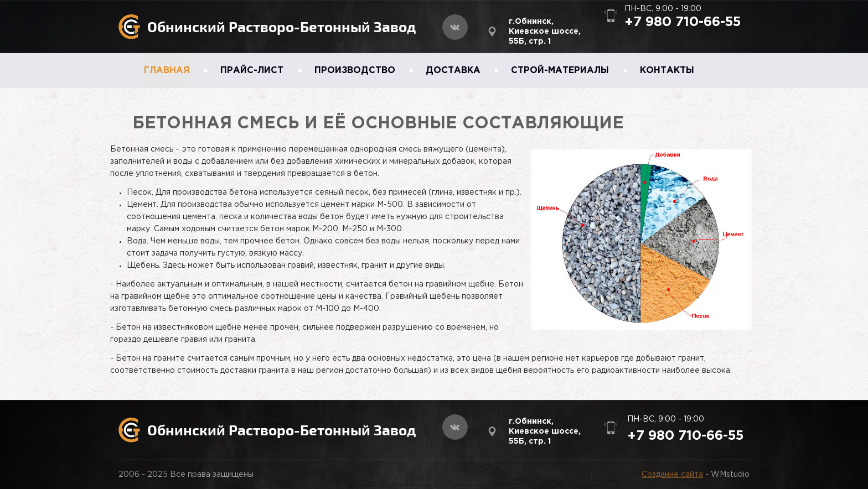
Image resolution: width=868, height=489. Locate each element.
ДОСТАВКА (453, 71)
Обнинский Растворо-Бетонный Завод (281, 26)
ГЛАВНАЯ (167, 71)
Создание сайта (672, 475)
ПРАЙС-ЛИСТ (252, 71)
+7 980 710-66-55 (683, 22)
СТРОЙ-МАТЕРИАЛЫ (560, 71)
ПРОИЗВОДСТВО (355, 71)
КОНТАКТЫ (667, 71)
